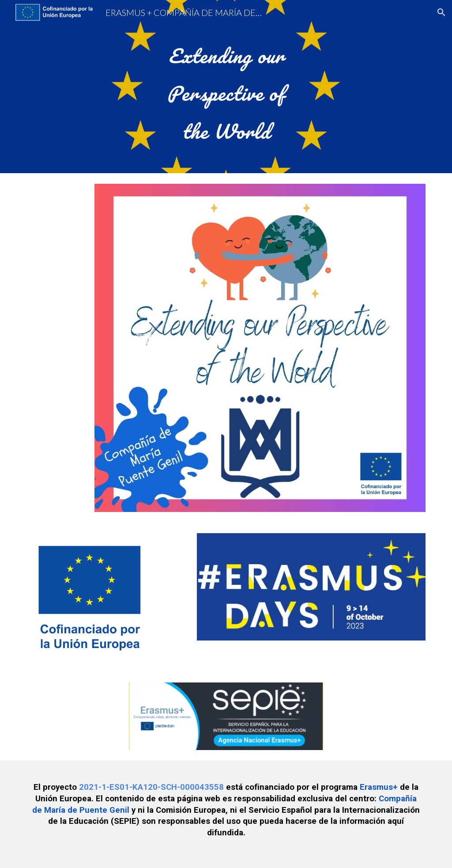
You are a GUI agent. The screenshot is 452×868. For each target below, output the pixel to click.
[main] (226, 87)
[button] (441, 12)
